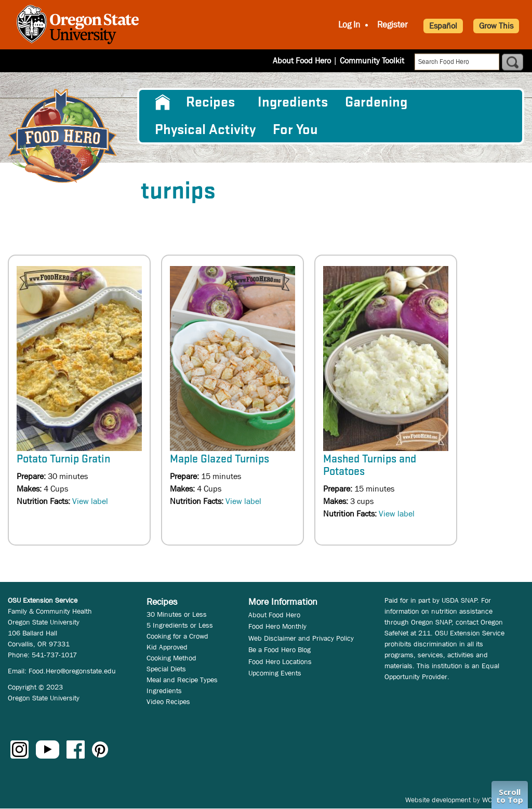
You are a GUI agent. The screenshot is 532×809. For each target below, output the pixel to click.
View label (90, 501)
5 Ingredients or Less (180, 625)
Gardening (376, 102)
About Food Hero (302, 61)
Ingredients (293, 102)
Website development (438, 800)
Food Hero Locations (280, 661)
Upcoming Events (275, 673)
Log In (349, 25)
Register (393, 25)
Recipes (210, 102)
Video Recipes (168, 701)
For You (295, 130)
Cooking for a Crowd (177, 636)
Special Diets (166, 669)
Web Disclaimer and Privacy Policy (301, 638)
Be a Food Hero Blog (280, 649)
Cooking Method (171, 658)
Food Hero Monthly (277, 626)
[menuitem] (162, 102)
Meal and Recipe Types (182, 680)
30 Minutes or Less (177, 614)
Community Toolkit (372, 61)
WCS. (490, 800)
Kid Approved (167, 647)
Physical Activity (205, 130)
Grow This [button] (496, 26)
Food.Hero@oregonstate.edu (72, 671)
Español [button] (443, 26)
